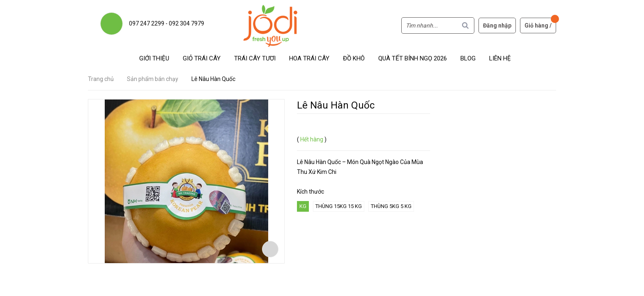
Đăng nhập (497, 25)
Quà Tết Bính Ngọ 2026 (413, 58)
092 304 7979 (186, 23)
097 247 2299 (147, 23)
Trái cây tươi (255, 58)
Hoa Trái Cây (309, 58)
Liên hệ (500, 58)
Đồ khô (354, 58)
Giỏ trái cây (202, 58)
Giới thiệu (154, 58)
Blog (468, 58)
